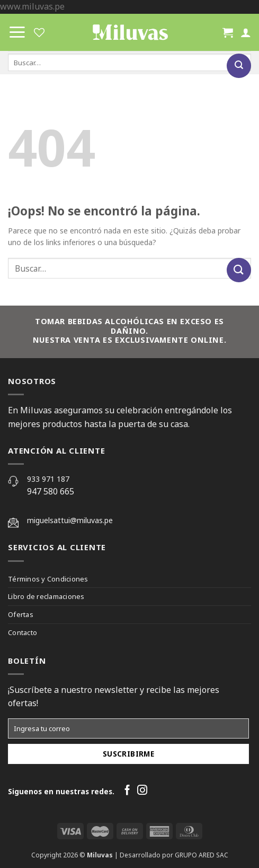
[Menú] (17, 32)
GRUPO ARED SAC (202, 855)
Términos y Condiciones (48, 579)
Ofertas (21, 614)
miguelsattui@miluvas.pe (70, 520)
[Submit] (239, 66)
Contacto (23, 632)
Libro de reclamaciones (46, 596)
